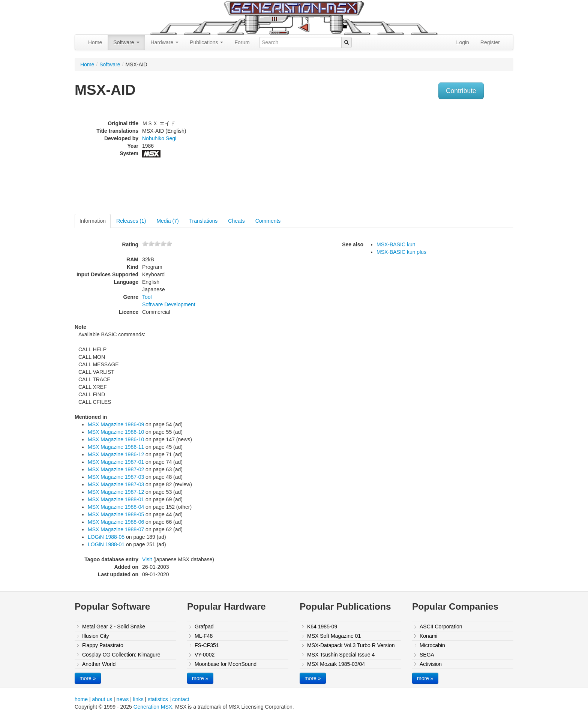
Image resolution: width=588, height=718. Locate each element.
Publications (206, 42)
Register (490, 42)
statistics (158, 699)
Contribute (461, 91)
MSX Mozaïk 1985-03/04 (336, 664)
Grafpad (204, 627)
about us (102, 699)
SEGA (427, 655)
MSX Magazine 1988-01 (116, 499)
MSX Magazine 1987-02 (116, 469)
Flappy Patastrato (103, 645)
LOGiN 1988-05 (106, 537)
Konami (428, 636)
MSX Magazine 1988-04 (116, 507)
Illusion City (96, 636)
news (123, 699)
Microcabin (432, 645)
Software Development (169, 304)
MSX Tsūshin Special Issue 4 (341, 655)
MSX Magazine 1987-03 (116, 477)
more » (88, 678)
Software (126, 42)
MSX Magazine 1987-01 (116, 462)
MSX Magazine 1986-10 (116, 432)
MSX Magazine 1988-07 (116, 529)
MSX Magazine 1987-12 (116, 492)
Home (95, 42)
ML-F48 (204, 636)
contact (181, 699)
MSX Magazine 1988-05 (116, 514)
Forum (242, 42)
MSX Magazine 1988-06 (116, 522)
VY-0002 (205, 655)
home (81, 699)
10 (169, 244)
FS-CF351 (207, 645)
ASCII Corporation (441, 627)
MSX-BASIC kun (396, 244)
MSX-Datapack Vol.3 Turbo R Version (351, 645)
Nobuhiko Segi (159, 138)
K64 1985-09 (322, 627)
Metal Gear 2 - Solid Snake (114, 627)
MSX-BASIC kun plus (401, 252)
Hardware (165, 42)
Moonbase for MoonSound (226, 664)
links (138, 699)
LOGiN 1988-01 (106, 544)
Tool (147, 297)
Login (463, 42)
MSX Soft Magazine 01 (334, 636)
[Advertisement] (438, 159)
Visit (147, 559)
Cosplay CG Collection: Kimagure (121, 655)
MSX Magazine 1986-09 (116, 424)
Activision (431, 664)
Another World (99, 664)
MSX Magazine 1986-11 (116, 447)
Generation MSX (153, 707)
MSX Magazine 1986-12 (116, 454)
